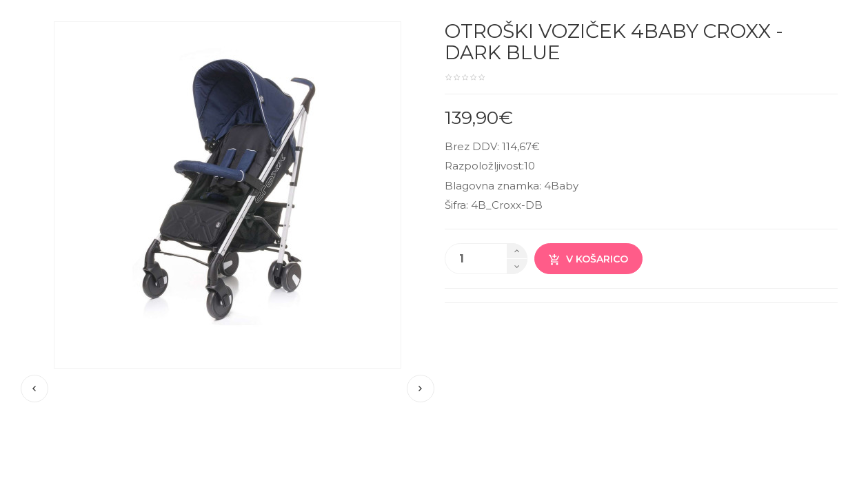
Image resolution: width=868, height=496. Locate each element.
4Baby (561, 186)
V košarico (588, 259)
